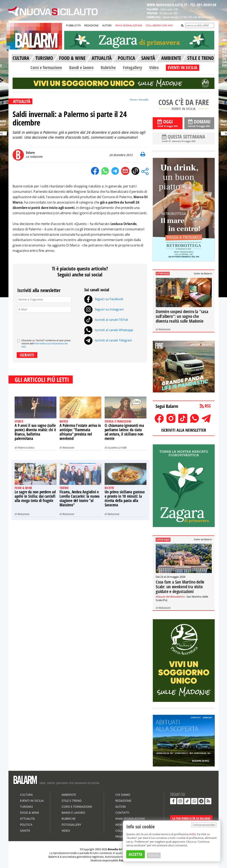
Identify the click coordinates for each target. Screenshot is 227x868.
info (192, 834)
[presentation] (49, 324)
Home (133, 100)
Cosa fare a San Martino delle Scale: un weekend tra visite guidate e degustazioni (180, 587)
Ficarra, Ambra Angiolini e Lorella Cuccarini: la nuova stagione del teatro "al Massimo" (80, 498)
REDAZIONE (91, 25)
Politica (26, 825)
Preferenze (154, 855)
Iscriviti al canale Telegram (108, 340)
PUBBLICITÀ (73, 25)
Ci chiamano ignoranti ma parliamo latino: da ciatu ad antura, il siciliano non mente (124, 432)
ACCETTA (136, 854)
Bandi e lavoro (81, 67)
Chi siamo (123, 795)
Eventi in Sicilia (32, 801)
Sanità (25, 831)
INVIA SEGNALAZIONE (129, 25)
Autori (121, 807)
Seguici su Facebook (104, 299)
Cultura (26, 795)
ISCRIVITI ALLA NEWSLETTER (184, 430)
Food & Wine (30, 813)
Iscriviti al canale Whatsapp (109, 330)
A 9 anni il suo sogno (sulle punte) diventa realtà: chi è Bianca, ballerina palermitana (35, 432)
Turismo (26, 807)
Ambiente (69, 795)
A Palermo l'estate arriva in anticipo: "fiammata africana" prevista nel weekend (80, 432)
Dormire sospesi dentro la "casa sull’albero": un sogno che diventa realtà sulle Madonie (182, 316)
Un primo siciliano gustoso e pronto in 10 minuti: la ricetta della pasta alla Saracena (125, 498)
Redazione (68, 448)
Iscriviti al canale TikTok (106, 320)
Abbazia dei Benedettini (170, 597)
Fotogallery (132, 67)
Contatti (122, 813)
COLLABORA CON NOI (159, 25)
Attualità (144, 100)
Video (154, 67)
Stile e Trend (72, 801)
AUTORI (107, 25)
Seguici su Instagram (104, 309)
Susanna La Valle (117, 448)
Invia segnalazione (130, 819)
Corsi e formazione (46, 67)
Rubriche (108, 67)
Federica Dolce (26, 448)
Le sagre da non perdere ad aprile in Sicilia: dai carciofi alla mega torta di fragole (35, 496)
